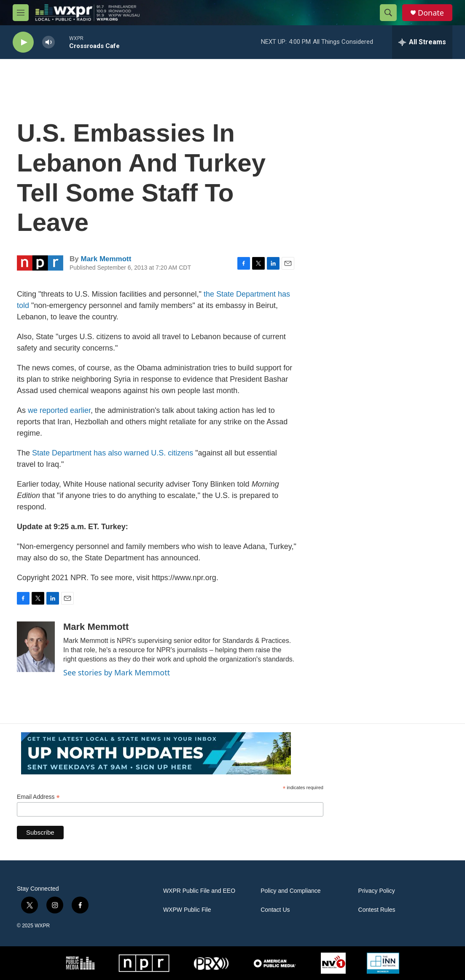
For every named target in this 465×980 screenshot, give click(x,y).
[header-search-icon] (388, 13)
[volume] (48, 42)
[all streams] (422, 42)
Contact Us (275, 910)
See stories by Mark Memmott (117, 672)
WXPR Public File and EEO (199, 891)
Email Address (38, 797)
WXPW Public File (187, 910)
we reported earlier (59, 410)
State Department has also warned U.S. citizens (113, 453)
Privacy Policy (377, 891)
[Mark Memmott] (36, 647)
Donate (431, 13)
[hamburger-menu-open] (21, 13)
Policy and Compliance (290, 891)
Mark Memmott (106, 259)
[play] (23, 42)
